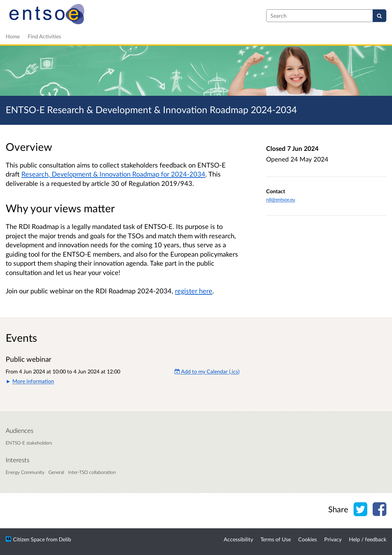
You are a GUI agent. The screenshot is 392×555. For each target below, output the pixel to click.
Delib (65, 539)
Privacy (333, 539)
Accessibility (238, 539)
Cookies (308, 539)
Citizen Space (29, 539)
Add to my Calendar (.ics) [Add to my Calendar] (207, 371)
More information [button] (33, 381)
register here (194, 291)
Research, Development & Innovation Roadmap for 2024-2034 (113, 174)
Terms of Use (276, 539)
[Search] (379, 16)
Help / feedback (368, 539)
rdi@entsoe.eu (281, 199)
